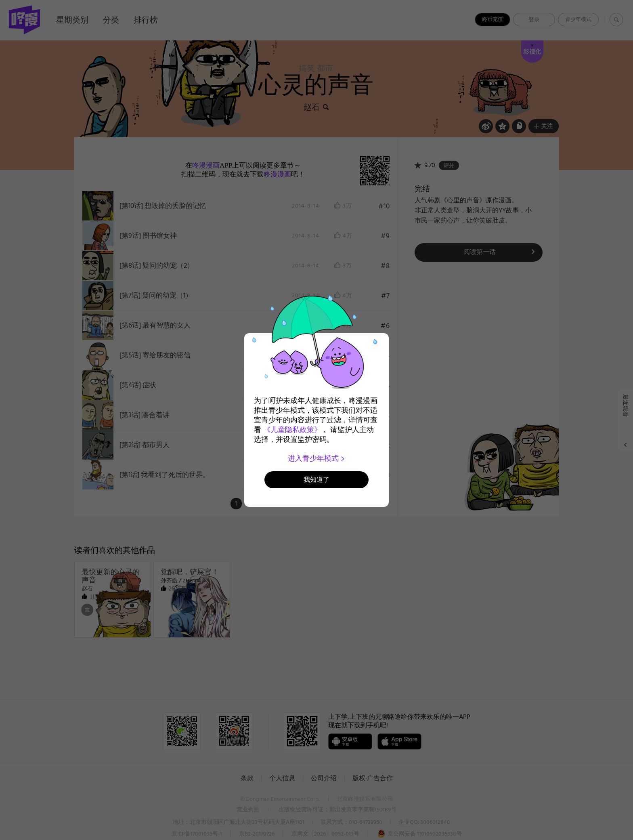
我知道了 (316, 480)
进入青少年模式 (317, 458)
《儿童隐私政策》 (292, 430)
